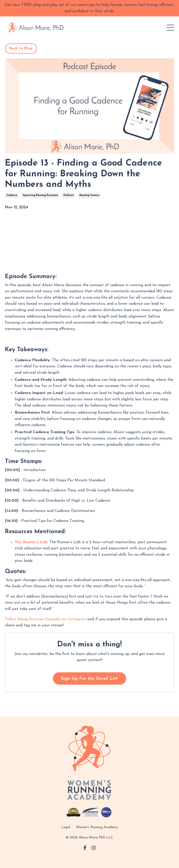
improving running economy (40, 195)
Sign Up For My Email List (89, 679)
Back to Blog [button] (21, 49)
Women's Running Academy (97, 827)
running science (89, 195)
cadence (12, 195)
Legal (66, 827)
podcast (69, 195)
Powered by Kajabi (90, 855)
